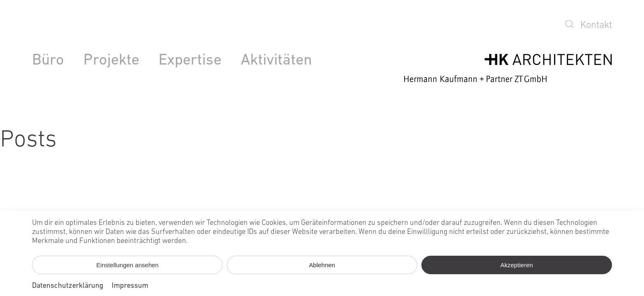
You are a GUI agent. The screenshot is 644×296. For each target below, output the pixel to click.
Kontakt (596, 25)
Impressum (130, 286)
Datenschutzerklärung (68, 286)
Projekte (111, 61)
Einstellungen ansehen (127, 265)
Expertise (190, 61)
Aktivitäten (276, 61)
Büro (48, 61)
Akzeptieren (516, 265)
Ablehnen (322, 265)
